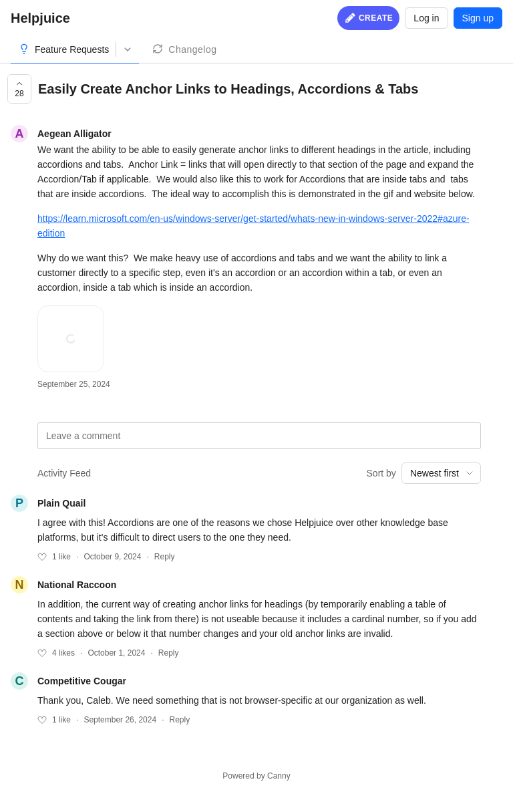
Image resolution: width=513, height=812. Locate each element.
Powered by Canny (256, 776)
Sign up (478, 18)
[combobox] (441, 473)
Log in (426, 18)
